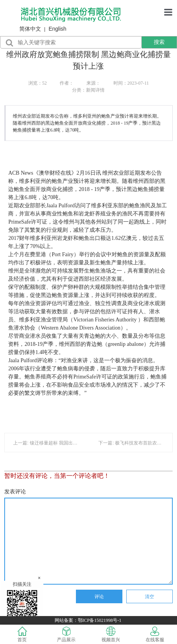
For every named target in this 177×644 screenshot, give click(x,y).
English (57, 29)
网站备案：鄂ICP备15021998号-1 (89, 620)
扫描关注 (22, 602)
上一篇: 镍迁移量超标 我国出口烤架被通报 (57, 443)
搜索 (159, 42)
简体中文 (30, 29)
